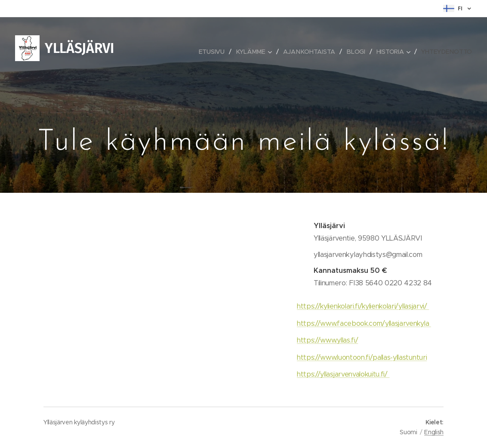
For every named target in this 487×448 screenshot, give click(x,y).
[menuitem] (215, 52)
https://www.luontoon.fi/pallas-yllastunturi (362, 357)
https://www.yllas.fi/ (327, 340)
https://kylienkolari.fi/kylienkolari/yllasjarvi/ (363, 306)
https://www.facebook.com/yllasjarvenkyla (364, 323)
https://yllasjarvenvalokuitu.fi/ (343, 374)
